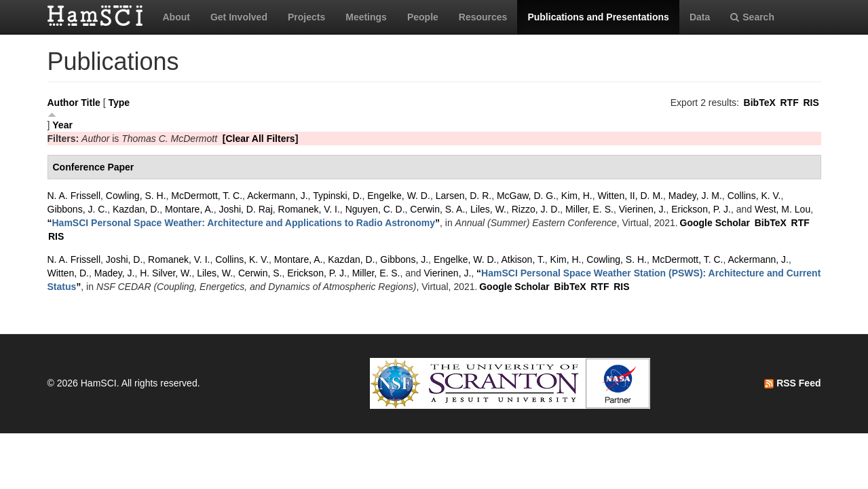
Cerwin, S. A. (437, 209)
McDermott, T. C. (207, 196)
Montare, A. (189, 209)
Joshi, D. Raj (245, 209)
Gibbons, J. (404, 259)
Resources (483, 17)
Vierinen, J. (643, 209)
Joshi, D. (124, 259)
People (423, 17)
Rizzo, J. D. (536, 209)
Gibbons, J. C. (78, 209)
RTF (789, 103)
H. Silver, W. (166, 273)
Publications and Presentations (598, 17)
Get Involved (239, 17)
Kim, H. (577, 196)
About (176, 17)
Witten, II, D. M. (630, 196)
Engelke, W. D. (399, 196)
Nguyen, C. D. (375, 209)
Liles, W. (488, 209)
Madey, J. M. (695, 196)
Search (752, 17)
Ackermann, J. (277, 196)
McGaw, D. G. (526, 196)
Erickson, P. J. (701, 209)
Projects (306, 17)
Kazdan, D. (136, 209)
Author (63, 103)
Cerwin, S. (260, 273)
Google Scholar (715, 223)
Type (119, 103)
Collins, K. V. (754, 196)
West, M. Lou (782, 209)
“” (244, 223)
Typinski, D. (337, 196)
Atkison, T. (523, 259)
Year (62, 125)
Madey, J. (115, 273)
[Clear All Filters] (261, 139)
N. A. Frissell (74, 196)
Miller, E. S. (589, 209)
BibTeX (760, 103)
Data (700, 17)
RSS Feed (792, 383)
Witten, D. (68, 273)
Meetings (366, 17)
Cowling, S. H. (136, 196)
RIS (811, 103)
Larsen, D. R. (464, 196)
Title (91, 103)
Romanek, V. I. (309, 209)
